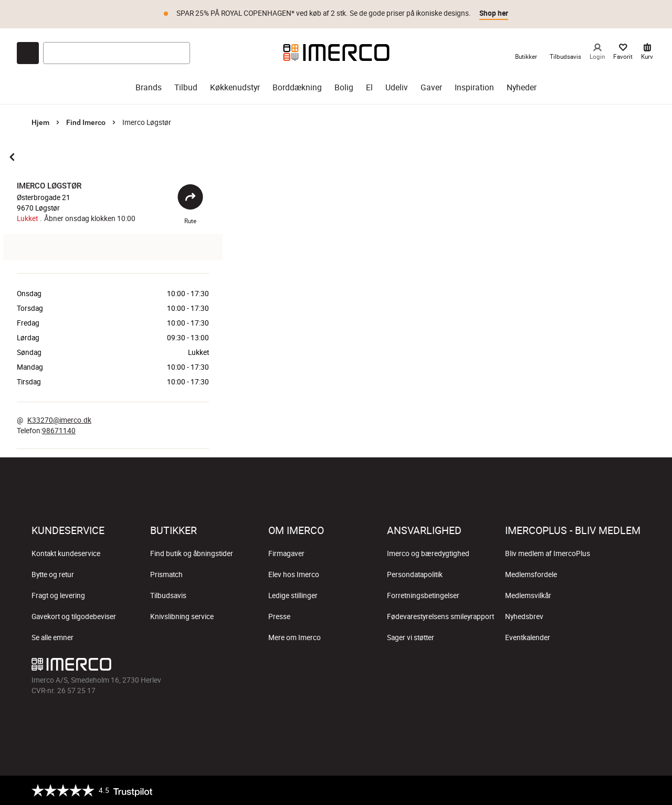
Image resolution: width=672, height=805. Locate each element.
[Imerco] (336, 53)
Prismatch (166, 574)
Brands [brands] (149, 87)
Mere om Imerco (295, 637)
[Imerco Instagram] (556, 667)
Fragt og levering (58, 595)
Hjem (40, 122)
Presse (279, 616)
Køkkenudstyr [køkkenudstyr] (235, 87)
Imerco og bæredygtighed (428, 553)
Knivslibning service (182, 616)
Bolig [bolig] (344, 87)
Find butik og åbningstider (192, 553)
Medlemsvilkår (528, 595)
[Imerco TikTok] (582, 667)
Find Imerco (86, 122)
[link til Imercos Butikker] (526, 53)
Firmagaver (286, 553)
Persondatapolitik (415, 574)
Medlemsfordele (531, 574)
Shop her (494, 13)
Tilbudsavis (168, 595)
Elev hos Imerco (294, 574)
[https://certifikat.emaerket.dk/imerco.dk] (631, 790)
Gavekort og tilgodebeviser (74, 616)
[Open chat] (28, 53)
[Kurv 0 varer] (647, 53)
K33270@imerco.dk (59, 420)
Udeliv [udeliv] (397, 87)
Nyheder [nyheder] (522, 87)
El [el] (369, 87)
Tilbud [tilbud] (186, 87)
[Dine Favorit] (623, 53)
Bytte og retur (53, 574)
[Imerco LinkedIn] (632, 667)
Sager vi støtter (411, 637)
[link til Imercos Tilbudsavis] (565, 53)
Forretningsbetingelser (423, 595)
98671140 (59, 431)
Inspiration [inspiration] (474, 87)
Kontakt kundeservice (66, 553)
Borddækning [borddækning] (297, 87)
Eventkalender (528, 637)
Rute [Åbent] (190, 204)
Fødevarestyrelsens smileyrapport (440, 616)
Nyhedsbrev (524, 616)
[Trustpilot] (92, 790)
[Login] (597, 53)
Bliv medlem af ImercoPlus (548, 553)
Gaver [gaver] (431, 87)
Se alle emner (52, 637)
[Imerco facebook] (531, 667)
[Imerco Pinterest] (607, 667)
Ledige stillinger (293, 595)
